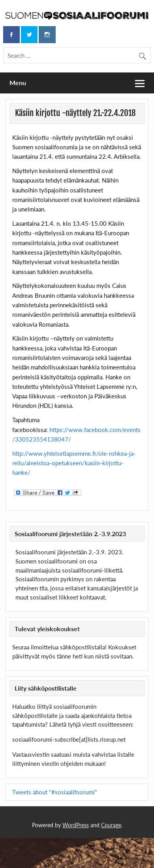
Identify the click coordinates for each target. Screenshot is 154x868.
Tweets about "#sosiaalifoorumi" (55, 792)
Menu (18, 83)
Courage (111, 825)
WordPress (76, 825)
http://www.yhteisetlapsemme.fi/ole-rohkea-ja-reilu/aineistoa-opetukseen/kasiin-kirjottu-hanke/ (74, 463)
